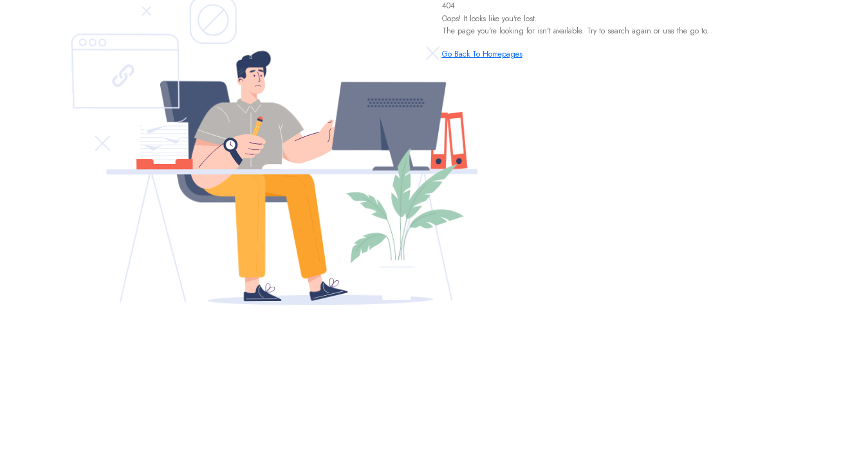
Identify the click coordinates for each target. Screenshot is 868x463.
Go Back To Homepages (482, 54)
